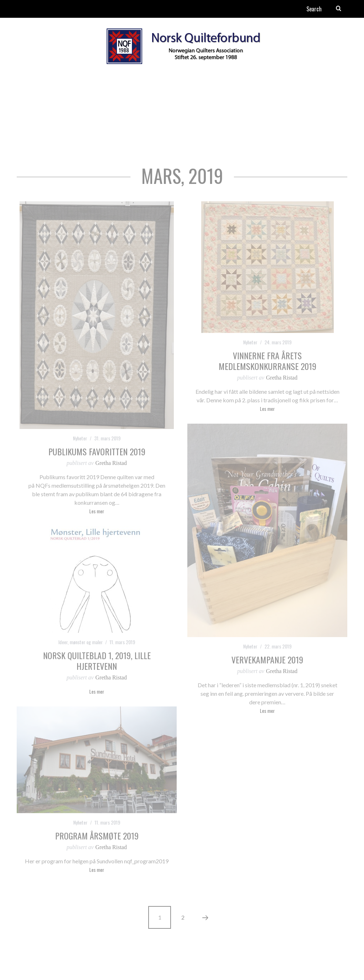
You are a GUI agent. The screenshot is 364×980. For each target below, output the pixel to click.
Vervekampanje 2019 (267, 659)
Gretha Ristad (111, 463)
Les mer (97, 512)
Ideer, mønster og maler (81, 642)
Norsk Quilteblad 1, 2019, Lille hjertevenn (97, 661)
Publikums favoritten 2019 (97, 451)
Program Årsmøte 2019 (97, 836)
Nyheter (80, 438)
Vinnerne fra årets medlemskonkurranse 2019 (267, 361)
